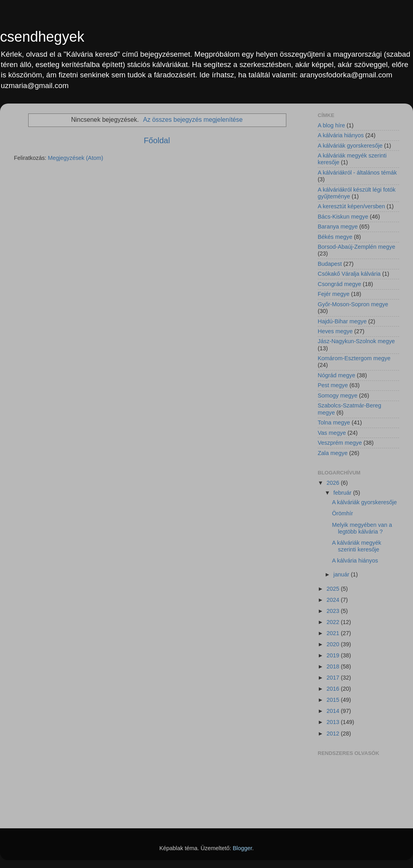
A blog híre (331, 125)
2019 (334, 655)
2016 (334, 689)
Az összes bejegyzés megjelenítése (193, 120)
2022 (334, 622)
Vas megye (332, 433)
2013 (334, 722)
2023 (334, 611)
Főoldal (157, 140)
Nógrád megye (336, 375)
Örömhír (343, 513)
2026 (334, 483)
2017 (334, 678)
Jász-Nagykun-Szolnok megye (356, 341)
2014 (334, 711)
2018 (334, 666)
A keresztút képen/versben (351, 206)
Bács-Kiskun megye (343, 217)
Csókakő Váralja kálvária (349, 274)
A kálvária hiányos (341, 135)
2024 (334, 600)
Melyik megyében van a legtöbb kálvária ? (362, 528)
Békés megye (335, 237)
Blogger (242, 848)
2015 (334, 700)
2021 (334, 633)
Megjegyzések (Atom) (76, 158)
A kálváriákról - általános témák (357, 173)
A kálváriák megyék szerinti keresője (357, 546)
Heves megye (335, 331)
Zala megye (333, 453)
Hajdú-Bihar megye (342, 321)
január (342, 574)
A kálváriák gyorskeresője (350, 146)
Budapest (330, 264)
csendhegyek (42, 37)
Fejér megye (334, 294)
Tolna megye (334, 422)
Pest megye (333, 385)
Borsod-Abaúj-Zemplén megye (356, 247)
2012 (334, 734)
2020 (334, 644)
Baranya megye (338, 227)
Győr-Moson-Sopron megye (353, 304)
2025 (334, 589)
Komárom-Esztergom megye (354, 358)
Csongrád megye (340, 284)
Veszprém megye (340, 443)
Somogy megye (338, 396)
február (344, 493)
